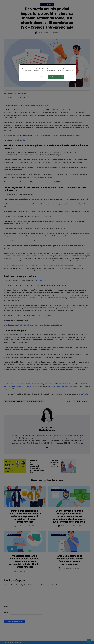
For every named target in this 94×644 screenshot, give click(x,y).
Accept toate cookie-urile (56, 77)
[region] (48, 73)
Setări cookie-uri (40, 77)
